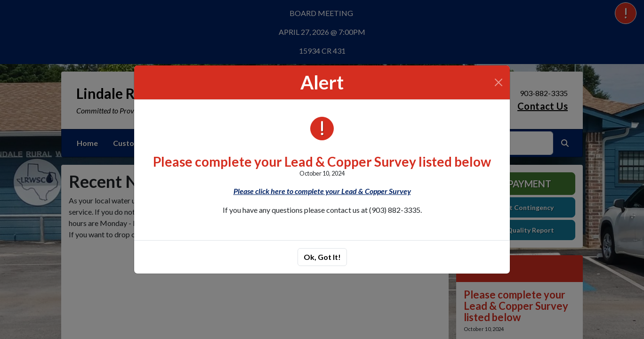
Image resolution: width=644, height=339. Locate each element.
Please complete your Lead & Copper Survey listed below (322, 161)
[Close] (499, 82)
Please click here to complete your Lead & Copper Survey (322, 191)
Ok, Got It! (322, 257)
